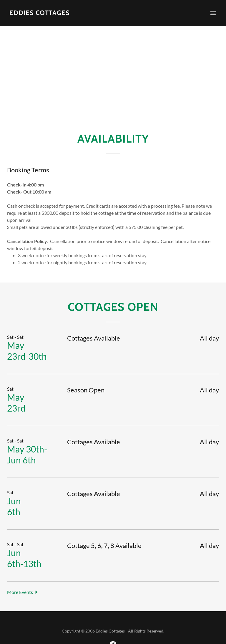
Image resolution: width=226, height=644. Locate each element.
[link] (40, 13)
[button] (213, 13)
